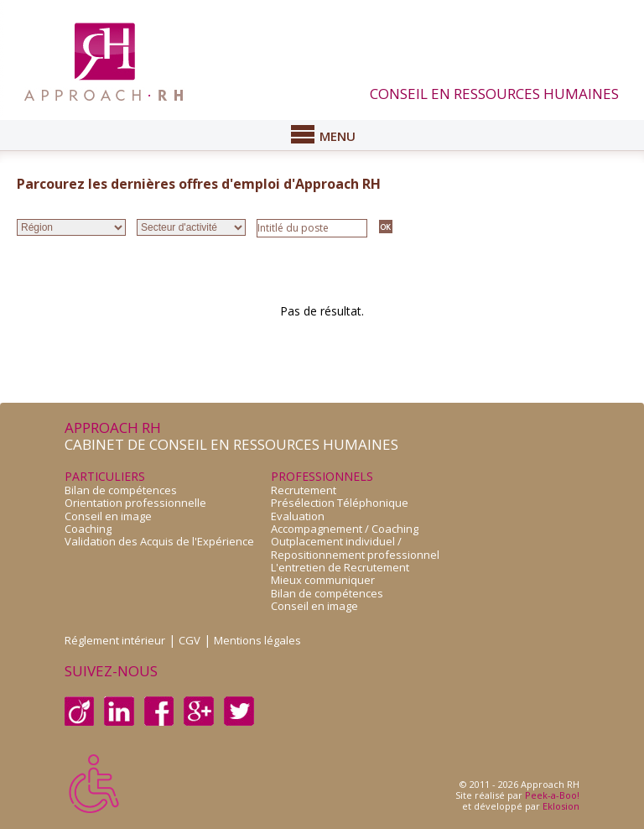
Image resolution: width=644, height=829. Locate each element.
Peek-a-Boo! (552, 795)
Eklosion (561, 806)
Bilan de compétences (121, 490)
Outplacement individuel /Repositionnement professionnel (355, 547)
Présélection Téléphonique (340, 503)
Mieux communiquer (323, 580)
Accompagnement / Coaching (345, 529)
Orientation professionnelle (135, 503)
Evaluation (298, 516)
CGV (190, 640)
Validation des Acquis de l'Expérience (159, 541)
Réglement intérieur (115, 640)
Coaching (88, 529)
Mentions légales (257, 640)
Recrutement (304, 490)
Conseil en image (108, 516)
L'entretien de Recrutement (340, 567)
